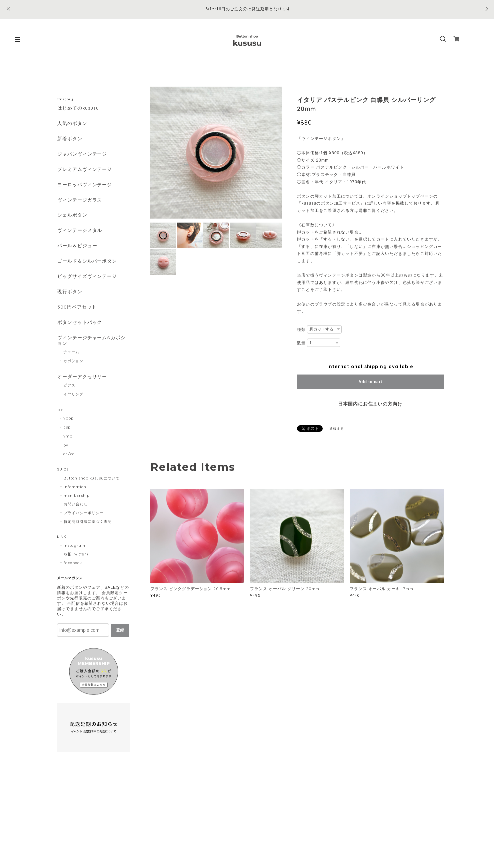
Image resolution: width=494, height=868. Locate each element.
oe (60, 414)
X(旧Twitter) (76, 559)
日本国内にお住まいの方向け (370, 404)
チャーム (71, 356)
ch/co (69, 459)
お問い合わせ (76, 509)
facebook (73, 568)
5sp (67, 432)
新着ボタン (69, 139)
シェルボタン (72, 217)
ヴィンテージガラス (79, 201)
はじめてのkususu (78, 108)
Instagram (74, 550)
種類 (301, 330)
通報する (337, 429)
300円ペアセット (77, 311)
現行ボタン (69, 295)
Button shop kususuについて (92, 483)
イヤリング (73, 399)
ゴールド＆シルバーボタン (87, 264)
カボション (73, 365)
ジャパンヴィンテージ (82, 155)
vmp (68, 441)
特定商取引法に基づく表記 (88, 526)
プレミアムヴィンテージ (84, 170)
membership (77, 500)
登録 (120, 635)
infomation (75, 492)
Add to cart (370, 382)
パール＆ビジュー (77, 248)
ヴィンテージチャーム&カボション (91, 345)
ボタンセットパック (79, 326)
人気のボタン (72, 123)
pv (66, 450)
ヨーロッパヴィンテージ (84, 186)
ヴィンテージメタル (79, 233)
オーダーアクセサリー (82, 381)
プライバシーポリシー (84, 518)
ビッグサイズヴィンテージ (87, 279)
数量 (301, 343)
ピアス (69, 390)
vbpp (68, 423)
